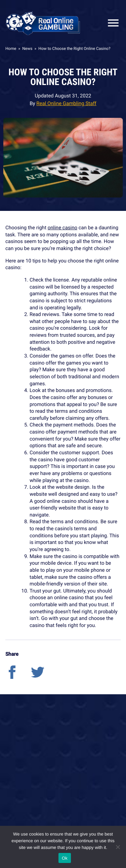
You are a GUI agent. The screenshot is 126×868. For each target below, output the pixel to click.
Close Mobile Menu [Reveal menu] (111, 23)
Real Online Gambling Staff (66, 103)
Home (11, 49)
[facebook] (18, 677)
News (27, 49)
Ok (65, 858)
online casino (62, 228)
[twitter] (43, 677)
